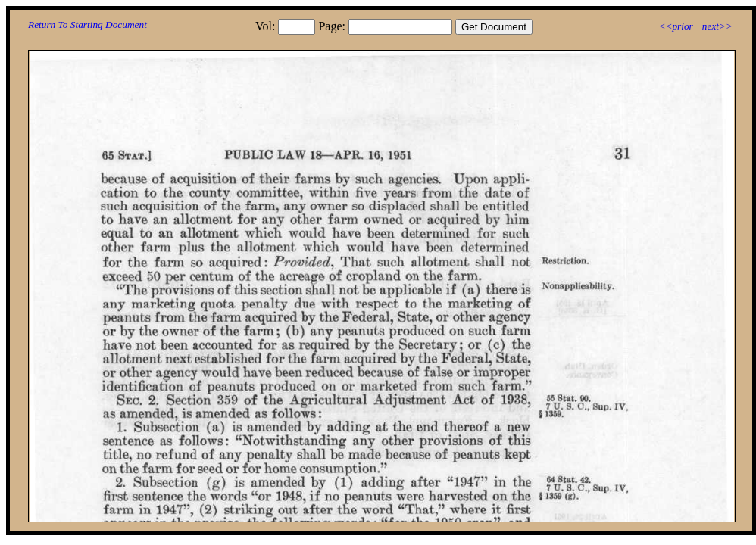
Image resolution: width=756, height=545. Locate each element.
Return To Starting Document (87, 25)
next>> (717, 26)
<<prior (675, 26)
